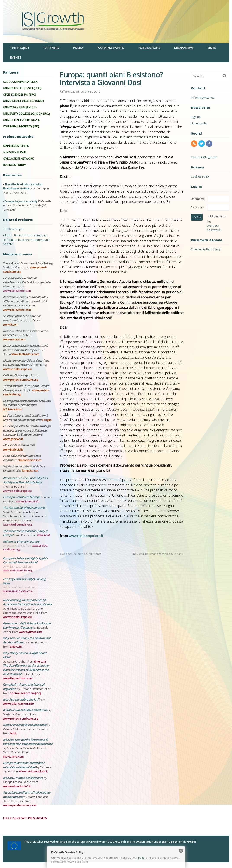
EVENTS (16, 57)
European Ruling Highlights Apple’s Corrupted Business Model (25, 560)
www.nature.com (14, 339)
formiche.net (30, 471)
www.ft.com (11, 324)
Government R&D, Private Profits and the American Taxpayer (27, 626)
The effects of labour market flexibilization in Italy (23, 186)
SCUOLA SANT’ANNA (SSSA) (21, 82)
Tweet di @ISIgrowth (204, 157)
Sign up (196, 117)
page (141, 858)
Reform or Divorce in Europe (21, 542)
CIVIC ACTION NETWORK (18, 159)
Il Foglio (47, 420)
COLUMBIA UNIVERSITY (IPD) (21, 126)
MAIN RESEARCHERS (16, 146)
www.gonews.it (13, 439)
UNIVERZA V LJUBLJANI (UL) (20, 107)
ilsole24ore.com (13, 757)
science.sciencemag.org (26, 693)
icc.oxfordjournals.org (17, 525)
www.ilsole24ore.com (17, 291)
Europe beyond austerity (21, 201)
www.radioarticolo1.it (17, 786)
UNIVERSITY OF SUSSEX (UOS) (22, 88)
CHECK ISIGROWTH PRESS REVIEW (25, 818)
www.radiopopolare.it (86, 536)
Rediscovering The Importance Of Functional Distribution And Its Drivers (27, 602)
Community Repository (206, 249)
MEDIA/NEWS (184, 48)
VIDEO (212, 48)
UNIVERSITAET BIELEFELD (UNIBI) (23, 101)
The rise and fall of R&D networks (24, 508)
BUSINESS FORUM (15, 165)
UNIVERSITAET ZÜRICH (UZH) (21, 120)
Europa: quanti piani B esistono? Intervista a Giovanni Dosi (24, 765)
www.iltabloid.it (13, 449)
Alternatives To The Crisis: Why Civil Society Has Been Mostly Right (25, 480)
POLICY (78, 48)
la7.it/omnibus (12, 409)
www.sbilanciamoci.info (18, 704)
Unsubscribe (199, 123)
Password (197, 207)
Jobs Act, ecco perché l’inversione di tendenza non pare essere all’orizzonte (28, 742)
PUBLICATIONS (149, 48)
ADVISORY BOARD (15, 152)
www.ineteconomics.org (18, 570)
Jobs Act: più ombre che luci (21, 700)
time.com (16, 647)
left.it (13, 733)
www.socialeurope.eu (17, 369)
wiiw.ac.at (43, 535)
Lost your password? (214, 228)
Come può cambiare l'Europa (22, 497)
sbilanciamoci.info (30, 460)
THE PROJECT (20, 48)
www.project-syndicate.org (20, 380)
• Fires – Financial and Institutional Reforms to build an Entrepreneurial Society (27, 240)
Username (198, 199)
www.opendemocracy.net (20, 805)
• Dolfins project (13, 229)
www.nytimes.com (31, 632)
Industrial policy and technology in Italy (158, 554)
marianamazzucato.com (18, 591)
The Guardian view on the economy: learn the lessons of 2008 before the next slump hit (26, 670)
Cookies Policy (200, 176)
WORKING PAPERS (111, 48)
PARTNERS (51, 48)
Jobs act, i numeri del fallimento (81, 554)
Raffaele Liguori (69, 92)
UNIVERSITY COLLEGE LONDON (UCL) (26, 114)
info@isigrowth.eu (203, 98)
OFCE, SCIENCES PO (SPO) (19, 95)
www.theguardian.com (18, 678)
